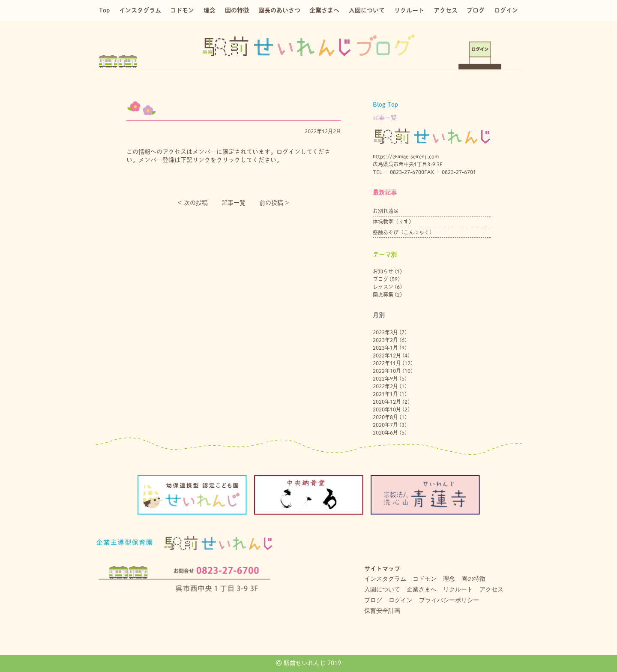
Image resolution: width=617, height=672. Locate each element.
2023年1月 (385, 348)
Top (104, 10)
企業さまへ (324, 10)
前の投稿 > (274, 203)
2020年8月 (385, 417)
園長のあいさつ (279, 10)
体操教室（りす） (393, 222)
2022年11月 (387, 363)
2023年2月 (385, 340)
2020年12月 (387, 402)
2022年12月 (387, 355)
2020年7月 (385, 425)
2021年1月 (385, 394)
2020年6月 (385, 432)
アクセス (446, 10)
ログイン (506, 10)
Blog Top (385, 105)
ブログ (476, 10)
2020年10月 (387, 409)
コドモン (182, 10)
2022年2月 (385, 386)
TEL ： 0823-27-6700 (398, 172)
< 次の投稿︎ (193, 203)
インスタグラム (140, 10)
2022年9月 (385, 378)
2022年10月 (387, 371)
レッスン (383, 287)
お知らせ (383, 271)
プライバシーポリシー (449, 600)
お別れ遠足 (386, 211)
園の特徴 (237, 10)
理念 (210, 10)
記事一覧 (234, 203)
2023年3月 (385, 332)
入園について (367, 10)
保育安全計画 (382, 611)
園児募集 (383, 294)
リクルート (409, 10)
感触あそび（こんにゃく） (404, 232)
